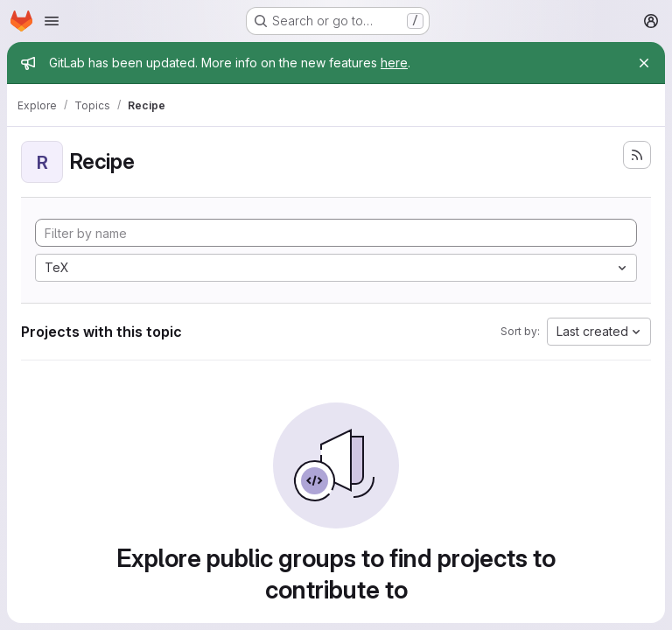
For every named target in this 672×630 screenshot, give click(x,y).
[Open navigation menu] (52, 21)
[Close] (644, 63)
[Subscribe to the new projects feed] (637, 155)
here (394, 63)
